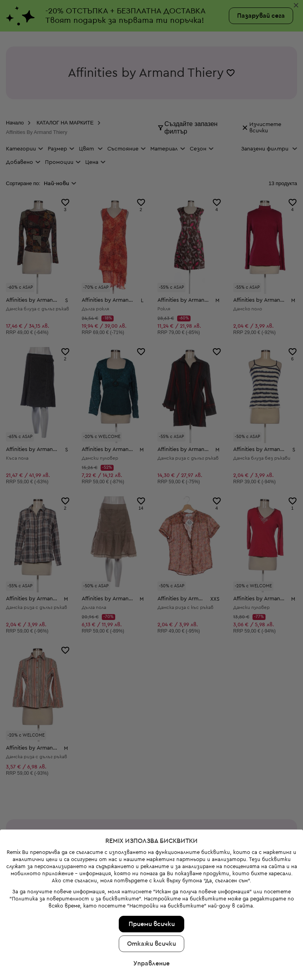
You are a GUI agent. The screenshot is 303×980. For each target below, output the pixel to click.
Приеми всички (152, 924)
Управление (151, 963)
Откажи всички (151, 944)
